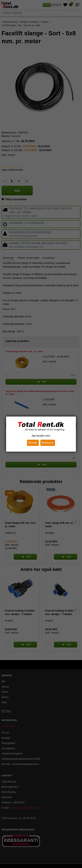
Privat (33, 443)
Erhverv (48, 443)
